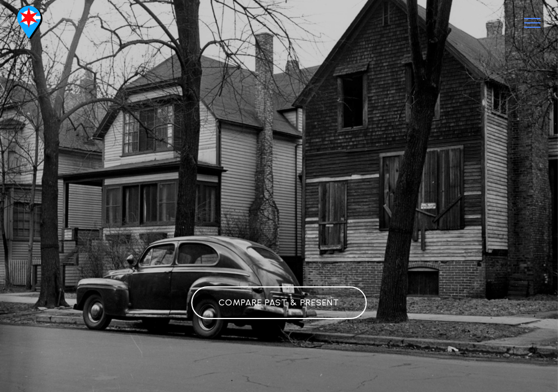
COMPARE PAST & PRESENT (279, 302)
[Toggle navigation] (533, 23)
